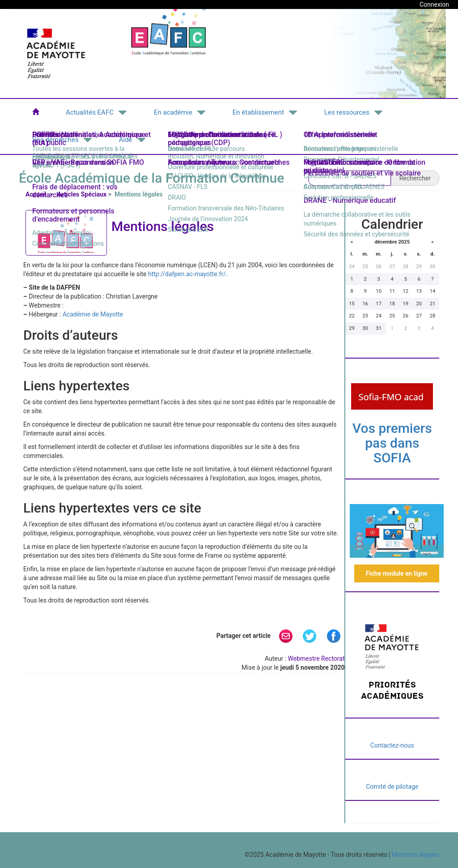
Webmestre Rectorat (316, 658)
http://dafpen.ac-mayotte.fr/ (187, 274)
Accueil (37, 194)
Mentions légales (416, 855)
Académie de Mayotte (93, 314)
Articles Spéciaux (82, 194)
